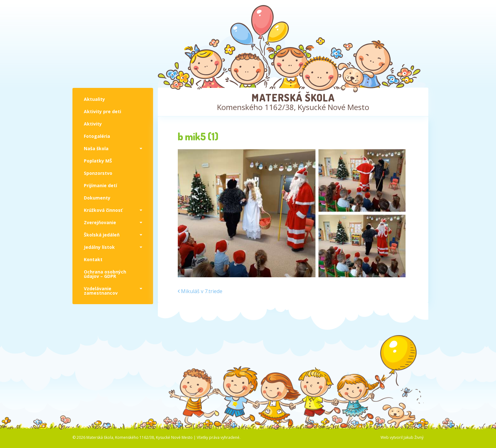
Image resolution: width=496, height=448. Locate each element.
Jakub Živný (414, 437)
